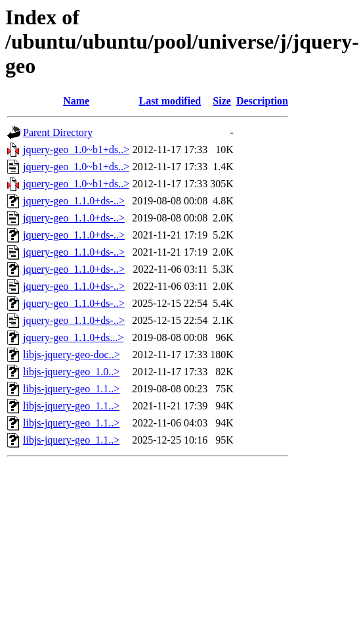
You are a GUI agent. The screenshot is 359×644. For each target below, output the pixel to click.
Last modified (170, 101)
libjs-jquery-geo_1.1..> (71, 389)
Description (262, 101)
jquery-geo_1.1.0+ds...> (74, 337)
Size (222, 101)
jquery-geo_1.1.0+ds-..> (74, 201)
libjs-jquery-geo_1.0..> (71, 372)
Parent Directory (58, 132)
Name (76, 101)
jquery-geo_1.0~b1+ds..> (76, 149)
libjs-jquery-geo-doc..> (72, 355)
